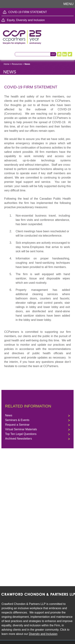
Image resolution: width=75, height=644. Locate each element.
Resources (17, 64)
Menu (68, 4)
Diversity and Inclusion (43, 634)
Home (6, 64)
